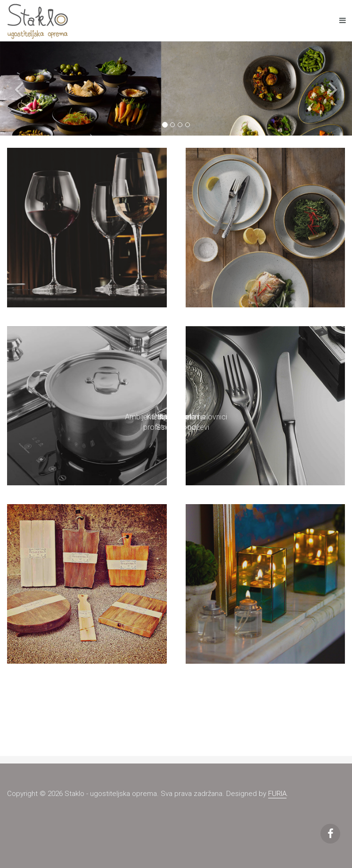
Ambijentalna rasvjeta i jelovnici (176, 417)
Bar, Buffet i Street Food (176, 422)
